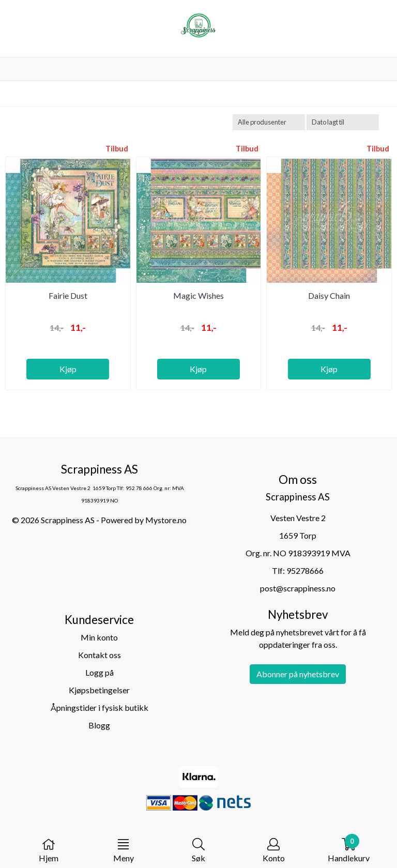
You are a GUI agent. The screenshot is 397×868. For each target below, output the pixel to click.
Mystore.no (166, 520)
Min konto (99, 637)
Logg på (100, 672)
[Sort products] (343, 122)
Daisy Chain (329, 295)
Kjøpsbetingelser (99, 690)
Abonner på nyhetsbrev (298, 674)
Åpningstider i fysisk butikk (100, 707)
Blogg (99, 725)
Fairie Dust (68, 295)
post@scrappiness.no (298, 588)
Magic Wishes (198, 295)
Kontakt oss (100, 655)
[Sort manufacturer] (269, 122)
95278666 (305, 570)
